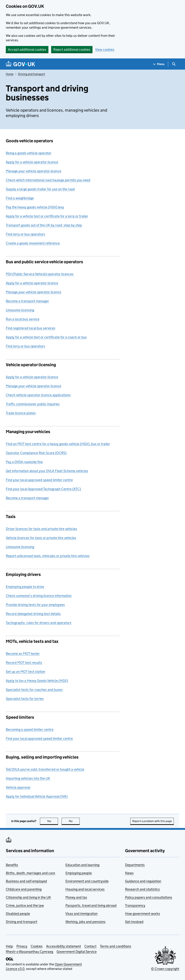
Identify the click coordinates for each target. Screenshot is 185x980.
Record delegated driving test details (33, 614)
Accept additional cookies (27, 49)
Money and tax (76, 897)
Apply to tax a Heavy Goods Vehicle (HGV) (37, 681)
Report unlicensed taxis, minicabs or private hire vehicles (48, 556)
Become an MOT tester (23, 654)
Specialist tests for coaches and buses (34, 690)
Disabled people (18, 914)
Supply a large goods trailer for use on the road (40, 189)
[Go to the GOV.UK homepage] (20, 64)
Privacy (22, 946)
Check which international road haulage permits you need (48, 180)
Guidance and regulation (143, 881)
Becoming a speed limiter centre (30, 729)
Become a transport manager (27, 301)
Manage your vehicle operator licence (34, 171)
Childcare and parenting (24, 889)
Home (10, 74)
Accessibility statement (64, 946)
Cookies (37, 946)
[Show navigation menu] (159, 64)
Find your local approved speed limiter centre (39, 480)
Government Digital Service (77, 952)
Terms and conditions (116, 946)
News (129, 873)
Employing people (79, 873)
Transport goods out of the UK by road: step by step (44, 225)
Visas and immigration (81, 914)
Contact (90, 946)
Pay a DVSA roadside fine (24, 462)
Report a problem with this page (152, 821)
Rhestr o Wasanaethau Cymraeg (29, 952)
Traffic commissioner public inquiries (33, 404)
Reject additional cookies (72, 49)
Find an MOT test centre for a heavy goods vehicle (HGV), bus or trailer (58, 444)
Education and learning (82, 865)
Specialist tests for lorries (25, 699)
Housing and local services (85, 889)
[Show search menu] (174, 64)
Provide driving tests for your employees (35, 605)
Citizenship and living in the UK (28, 897)
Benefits (12, 865)
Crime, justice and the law (25, 905)
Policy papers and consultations (149, 897)
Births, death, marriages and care (30, 873)
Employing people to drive (25, 587)
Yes (53, 821)
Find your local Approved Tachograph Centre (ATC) (43, 489)
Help (9, 946)
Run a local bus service (23, 319)
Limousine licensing (20, 310)
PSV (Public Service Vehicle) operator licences (40, 274)
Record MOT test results (24, 663)
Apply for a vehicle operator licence (32, 162)
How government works (143, 914)
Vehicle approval (18, 787)
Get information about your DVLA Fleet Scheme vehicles (47, 471)
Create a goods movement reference (33, 243)
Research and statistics (142, 889)
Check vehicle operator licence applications (38, 395)
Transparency (135, 905)
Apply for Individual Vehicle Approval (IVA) (37, 796)
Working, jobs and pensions (85, 922)
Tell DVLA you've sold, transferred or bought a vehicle (45, 769)
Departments (135, 865)
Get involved (134, 922)
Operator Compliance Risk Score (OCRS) (36, 453)
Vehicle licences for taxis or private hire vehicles (41, 538)
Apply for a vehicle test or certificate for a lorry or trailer (47, 216)
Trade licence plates (21, 413)
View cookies (105, 49)
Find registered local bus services (31, 328)
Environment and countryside (87, 881)
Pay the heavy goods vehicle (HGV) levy (35, 207)
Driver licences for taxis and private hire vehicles (41, 529)
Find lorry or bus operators (25, 234)
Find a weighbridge (20, 198)
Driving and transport (32, 74)
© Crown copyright (165, 969)
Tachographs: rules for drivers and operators (39, 623)
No (74, 821)
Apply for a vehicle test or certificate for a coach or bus (46, 337)
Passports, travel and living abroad (91, 905)
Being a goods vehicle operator (29, 153)
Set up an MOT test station (25, 672)
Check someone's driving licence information (39, 596)
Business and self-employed (26, 881)
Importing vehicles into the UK (28, 778)
